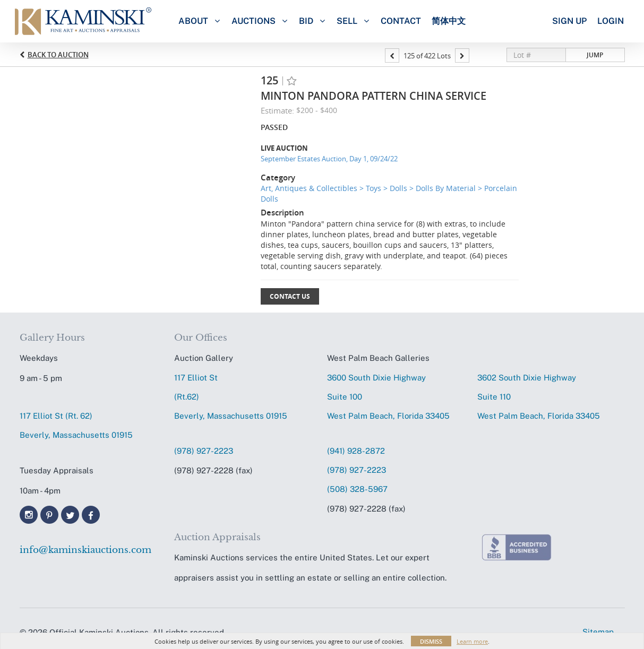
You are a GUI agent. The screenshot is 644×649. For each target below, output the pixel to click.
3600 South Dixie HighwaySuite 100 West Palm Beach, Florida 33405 (388, 397)
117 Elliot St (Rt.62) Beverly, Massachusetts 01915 (231, 397)
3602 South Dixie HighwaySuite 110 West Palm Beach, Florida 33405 (539, 397)
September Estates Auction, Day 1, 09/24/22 (329, 159)
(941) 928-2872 (356, 451)
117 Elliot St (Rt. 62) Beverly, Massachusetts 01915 (76, 425)
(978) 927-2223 (204, 451)
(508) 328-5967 (357, 489)
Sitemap (598, 632)
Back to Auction (58, 55)
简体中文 (449, 21)
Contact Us (290, 296)
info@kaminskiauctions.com (85, 550)
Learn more (472, 641)
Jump (595, 55)
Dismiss (431, 641)
